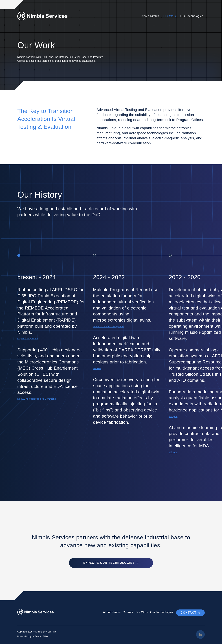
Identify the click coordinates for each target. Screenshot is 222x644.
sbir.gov (173, 416)
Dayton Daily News (28, 339)
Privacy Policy (24, 636)
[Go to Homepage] (44, 16)
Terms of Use (42, 636)
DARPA (97, 368)
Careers (128, 612)
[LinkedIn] (200, 634)
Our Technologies (192, 16)
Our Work (170, 16)
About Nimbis (150, 16)
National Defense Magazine (109, 326)
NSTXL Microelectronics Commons (37, 399)
